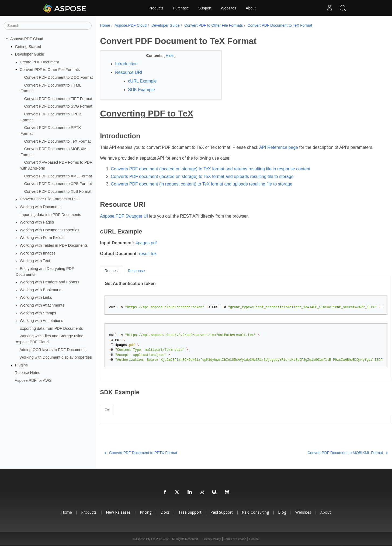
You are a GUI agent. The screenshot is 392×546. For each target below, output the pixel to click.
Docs (165, 512)
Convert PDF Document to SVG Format (58, 106)
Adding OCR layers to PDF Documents (53, 349)
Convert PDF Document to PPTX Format (141, 453)
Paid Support (222, 512)
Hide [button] (170, 56)
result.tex (148, 254)
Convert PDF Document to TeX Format (58, 141)
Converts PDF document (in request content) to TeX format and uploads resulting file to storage (202, 184)
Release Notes (27, 373)
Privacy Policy (211, 539)
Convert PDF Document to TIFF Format (58, 99)
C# (107, 410)
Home (105, 25)
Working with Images (38, 253)
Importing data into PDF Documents (50, 214)
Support (205, 8)
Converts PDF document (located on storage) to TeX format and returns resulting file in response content (211, 169)
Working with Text (35, 261)
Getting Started (28, 46)
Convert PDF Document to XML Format (58, 176)
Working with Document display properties (55, 357)
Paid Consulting (255, 512)
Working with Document (40, 207)
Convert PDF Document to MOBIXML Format (348, 453)
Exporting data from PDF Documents (51, 328)
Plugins (21, 365)
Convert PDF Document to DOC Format (58, 77)
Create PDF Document (39, 62)
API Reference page (279, 147)
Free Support (190, 512)
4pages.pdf (146, 243)
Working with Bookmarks (41, 290)
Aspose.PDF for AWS (33, 380)
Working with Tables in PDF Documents (54, 245)
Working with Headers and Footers (49, 282)
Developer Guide (30, 54)
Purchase (181, 8)
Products (156, 8)
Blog (282, 512)
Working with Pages (37, 222)
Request (112, 271)
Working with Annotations (41, 321)
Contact (254, 539)
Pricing (146, 512)
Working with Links (36, 297)
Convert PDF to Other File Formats (50, 70)
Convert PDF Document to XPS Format (58, 184)
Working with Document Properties (49, 230)
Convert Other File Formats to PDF (50, 199)
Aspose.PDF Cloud (27, 39)
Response (136, 271)
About (251, 8)
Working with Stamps (38, 313)
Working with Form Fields (41, 238)
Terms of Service (235, 539)
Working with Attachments (42, 305)
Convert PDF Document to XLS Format (58, 191)
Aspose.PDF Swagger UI (124, 216)
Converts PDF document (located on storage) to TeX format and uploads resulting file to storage (202, 176)
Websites (229, 8)
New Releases (118, 512)
